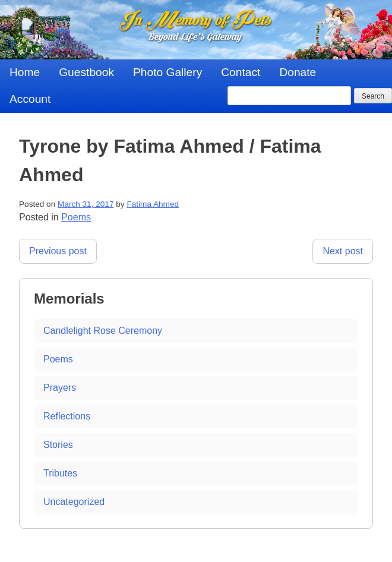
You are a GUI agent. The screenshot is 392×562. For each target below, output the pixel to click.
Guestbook (86, 72)
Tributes (60, 473)
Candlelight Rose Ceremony (103, 331)
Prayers (60, 388)
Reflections (67, 416)
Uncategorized (74, 502)
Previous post (58, 251)
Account (30, 99)
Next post (343, 251)
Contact (241, 72)
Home (25, 72)
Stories (58, 445)
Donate (298, 72)
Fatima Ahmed (153, 204)
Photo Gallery (167, 72)
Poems (76, 217)
